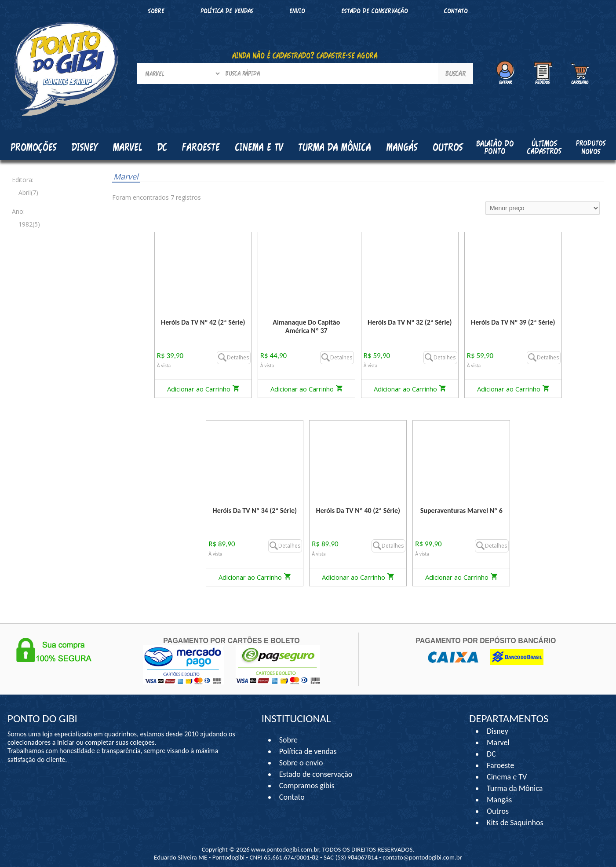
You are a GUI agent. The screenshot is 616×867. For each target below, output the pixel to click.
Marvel (126, 176)
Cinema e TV (507, 777)
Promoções (34, 147)
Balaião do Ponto (495, 147)
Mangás (402, 147)
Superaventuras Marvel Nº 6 (461, 510)
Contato (456, 11)
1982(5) (29, 224)
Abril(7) (28, 192)
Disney (498, 731)
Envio (297, 11)
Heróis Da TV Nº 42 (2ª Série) (203, 322)
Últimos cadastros (544, 147)
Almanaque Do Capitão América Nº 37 (306, 326)
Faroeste (500, 765)
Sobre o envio (301, 763)
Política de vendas (227, 11)
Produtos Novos (591, 147)
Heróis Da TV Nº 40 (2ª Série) (358, 510)
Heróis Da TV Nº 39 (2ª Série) (513, 322)
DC (491, 754)
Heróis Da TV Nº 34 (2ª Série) (255, 510)
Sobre (156, 11)
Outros (498, 811)
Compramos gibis (307, 786)
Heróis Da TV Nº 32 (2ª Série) (410, 322)
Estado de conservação (375, 11)
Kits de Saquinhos (515, 823)
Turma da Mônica (515, 788)
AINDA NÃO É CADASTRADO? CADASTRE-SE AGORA (305, 55)
